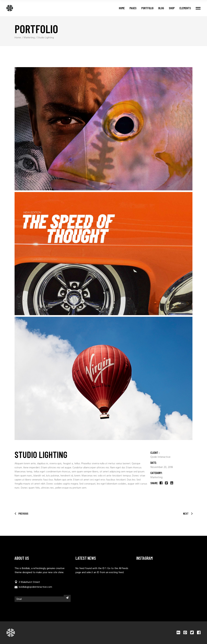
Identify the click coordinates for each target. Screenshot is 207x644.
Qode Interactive (160, 457)
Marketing (156, 477)
